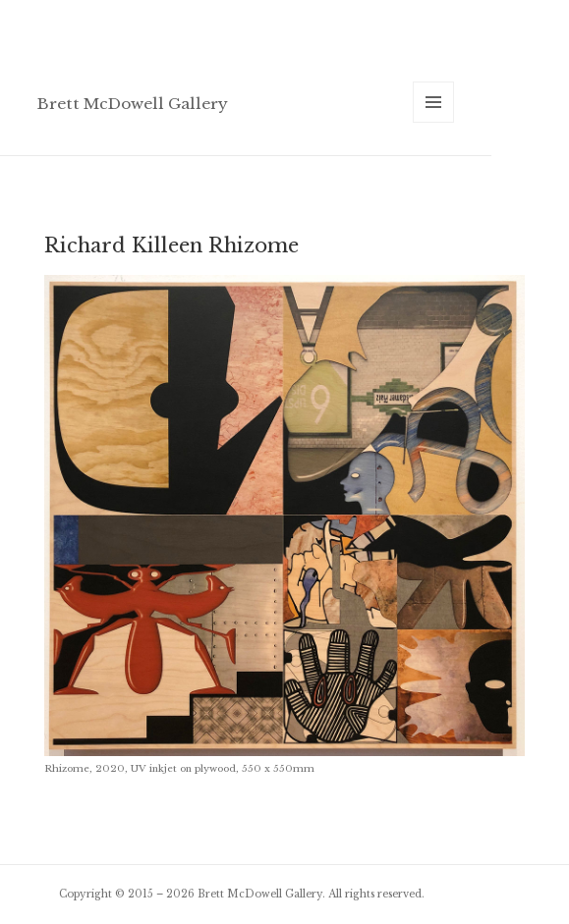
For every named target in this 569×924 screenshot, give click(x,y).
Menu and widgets (434, 122)
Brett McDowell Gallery (133, 104)
